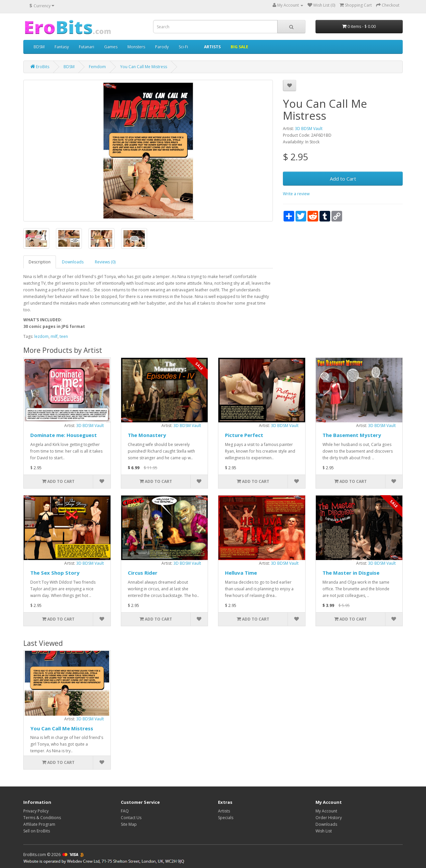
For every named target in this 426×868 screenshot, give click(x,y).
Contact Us (131, 818)
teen (64, 336)
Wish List (324, 831)
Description (40, 262)
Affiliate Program (39, 824)
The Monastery (147, 435)
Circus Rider (143, 573)
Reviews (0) (105, 262)
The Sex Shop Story (55, 573)
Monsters (136, 47)
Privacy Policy (36, 811)
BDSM (39, 47)
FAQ (125, 811)
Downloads (73, 262)
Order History (329, 818)
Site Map (129, 824)
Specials (226, 818)
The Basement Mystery (352, 435)
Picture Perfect (244, 435)
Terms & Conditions (42, 818)
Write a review (296, 194)
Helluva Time (241, 573)
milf (54, 336)
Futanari (87, 47)
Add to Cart (343, 179)
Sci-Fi (183, 47)
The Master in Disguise (351, 573)
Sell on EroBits (37, 831)
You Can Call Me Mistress (62, 728)
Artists (224, 811)
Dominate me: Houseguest (64, 435)
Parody (162, 47)
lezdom (41, 336)
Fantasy (62, 47)
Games (111, 47)
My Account (326, 811)
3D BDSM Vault (309, 129)
